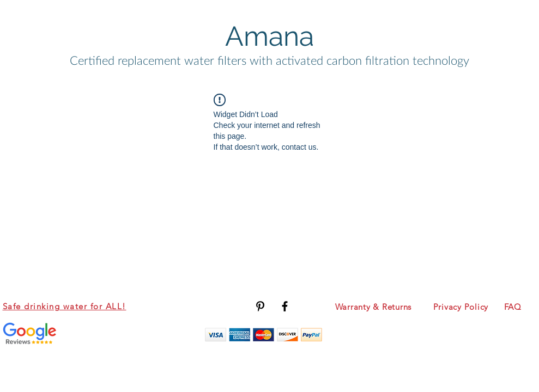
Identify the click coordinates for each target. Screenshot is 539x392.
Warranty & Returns (374, 307)
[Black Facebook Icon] (285, 306)
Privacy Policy (461, 307)
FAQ (513, 307)
